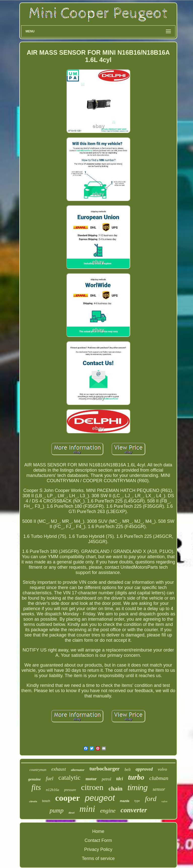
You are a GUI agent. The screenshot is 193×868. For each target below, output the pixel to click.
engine (108, 811)
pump (57, 810)
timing (137, 788)
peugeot (100, 798)
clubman (159, 778)
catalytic (69, 778)
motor (91, 779)
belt (128, 770)
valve (164, 801)
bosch (46, 801)
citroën (33, 801)
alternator (78, 770)
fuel (50, 778)
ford (151, 799)
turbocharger (105, 769)
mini (87, 809)
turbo (136, 777)
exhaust (59, 769)
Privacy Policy (98, 849)
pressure (70, 790)
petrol (107, 779)
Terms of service (98, 858)
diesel (71, 813)
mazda (125, 801)
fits (36, 787)
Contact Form (98, 840)
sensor (159, 789)
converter (134, 810)
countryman (38, 770)
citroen (92, 787)
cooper (68, 798)
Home (98, 831)
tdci (119, 779)
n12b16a (53, 790)
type (137, 801)
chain (115, 788)
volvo (162, 769)
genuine (34, 779)
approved (144, 769)
